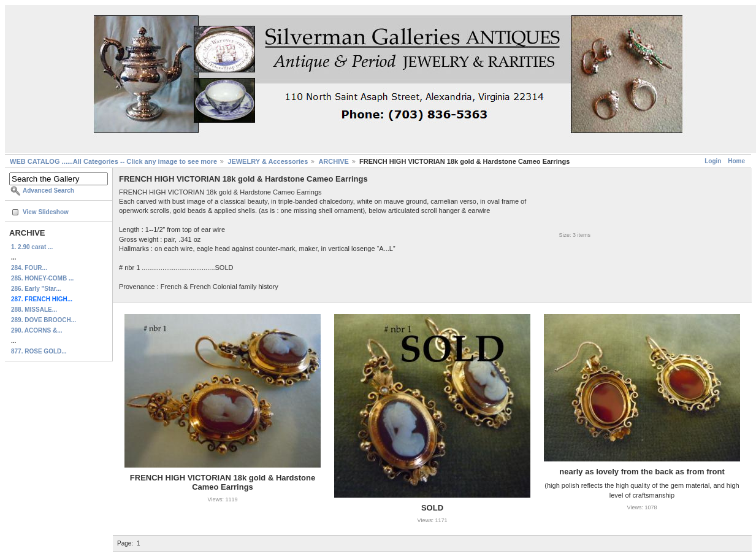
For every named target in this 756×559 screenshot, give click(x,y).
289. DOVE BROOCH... (44, 320)
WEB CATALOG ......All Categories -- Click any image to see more (113, 161)
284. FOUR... (29, 268)
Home (736, 161)
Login (713, 161)
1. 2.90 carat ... (32, 247)
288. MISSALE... (34, 310)
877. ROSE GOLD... (39, 351)
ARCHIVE (334, 161)
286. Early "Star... (36, 289)
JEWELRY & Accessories (268, 161)
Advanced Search (48, 191)
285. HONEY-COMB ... (42, 278)
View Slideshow (46, 212)
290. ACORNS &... (37, 330)
